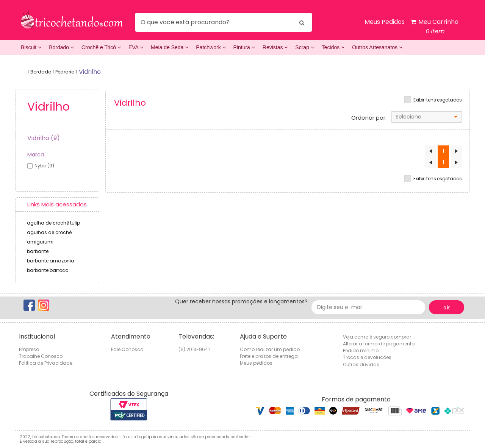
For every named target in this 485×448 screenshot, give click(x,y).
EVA (136, 47)
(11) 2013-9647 (195, 349)
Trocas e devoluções (367, 357)
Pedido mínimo (361, 350)
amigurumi (40, 242)
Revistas (275, 47)
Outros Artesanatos (377, 47)
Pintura (244, 47)
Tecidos (333, 47)
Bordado (61, 47)
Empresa (29, 349)
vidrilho (90, 72)
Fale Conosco (127, 349)
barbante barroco (48, 270)
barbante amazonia (51, 261)
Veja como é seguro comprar (377, 337)
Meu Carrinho (434, 27)
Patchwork (211, 47)
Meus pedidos (256, 363)
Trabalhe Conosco (41, 356)
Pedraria (65, 72)
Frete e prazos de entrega (269, 356)
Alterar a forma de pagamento (379, 344)
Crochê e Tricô (101, 47)
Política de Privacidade (46, 363)
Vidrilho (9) (44, 138)
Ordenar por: (369, 118)
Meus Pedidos (385, 22)
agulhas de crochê (49, 232)
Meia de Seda (170, 47)
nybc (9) (44, 166)
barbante (38, 251)
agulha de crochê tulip (53, 223)
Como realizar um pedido (270, 349)
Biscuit (31, 47)
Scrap (304, 47)
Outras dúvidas (361, 364)
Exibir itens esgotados (438, 100)
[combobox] (427, 117)
